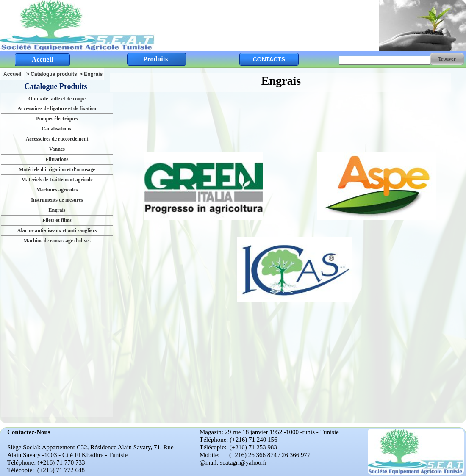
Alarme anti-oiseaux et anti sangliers (57, 230)
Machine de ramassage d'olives (57, 241)
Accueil (12, 74)
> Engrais (91, 74)
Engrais (57, 210)
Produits (155, 59)
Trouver (447, 59)
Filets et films (57, 220)
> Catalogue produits (52, 74)
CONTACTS (269, 59)
